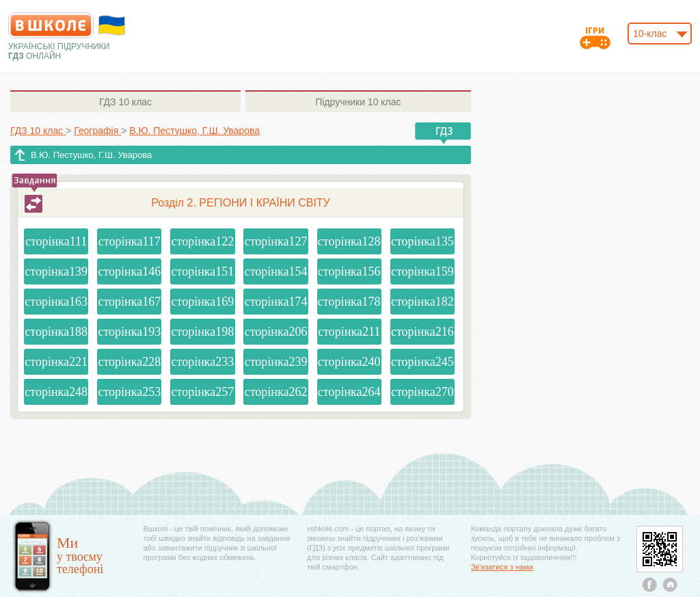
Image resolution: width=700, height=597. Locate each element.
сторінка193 (129, 332)
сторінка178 (349, 302)
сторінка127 (276, 241)
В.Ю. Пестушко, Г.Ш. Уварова (91, 155)
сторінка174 (276, 302)
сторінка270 (422, 392)
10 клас (125, 102)
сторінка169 (203, 302)
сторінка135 (422, 241)
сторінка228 (129, 362)
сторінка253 (129, 392)
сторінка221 (56, 362)
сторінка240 (349, 362)
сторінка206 (276, 332)
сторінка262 (276, 392)
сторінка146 (129, 271)
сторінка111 (56, 241)
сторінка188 (56, 332)
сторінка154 (276, 271)
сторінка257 (203, 392)
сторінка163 (56, 302)
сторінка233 (203, 362)
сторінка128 (349, 241)
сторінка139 (56, 271)
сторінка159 (422, 271)
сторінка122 (203, 241)
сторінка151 (203, 271)
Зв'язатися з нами (502, 567)
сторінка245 (422, 362)
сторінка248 (56, 392)
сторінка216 (422, 332)
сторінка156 (349, 271)
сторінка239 (276, 362)
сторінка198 (203, 332)
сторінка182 (422, 302)
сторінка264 (349, 392)
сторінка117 (130, 241)
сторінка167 (129, 302)
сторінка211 (349, 332)
